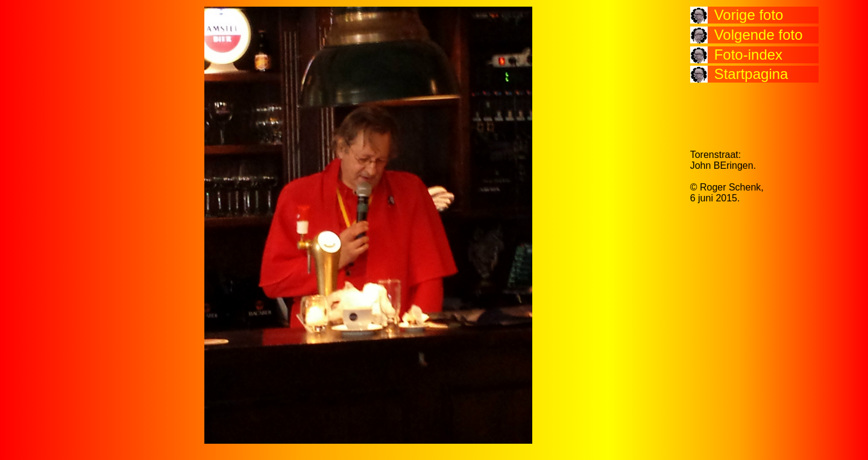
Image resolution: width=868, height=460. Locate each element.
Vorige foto (749, 15)
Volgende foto (759, 35)
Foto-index (748, 55)
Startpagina (751, 74)
